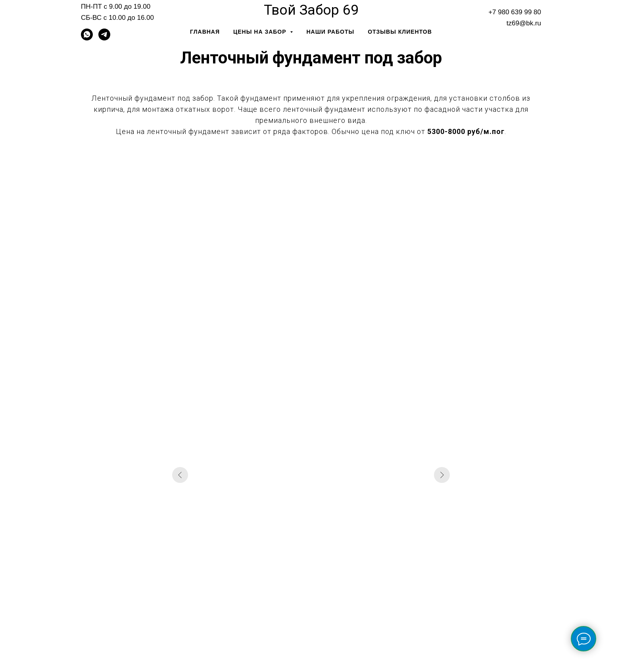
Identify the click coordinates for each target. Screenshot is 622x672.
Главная (205, 32)
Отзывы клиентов (400, 32)
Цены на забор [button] (261, 32)
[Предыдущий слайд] (180, 475)
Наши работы (330, 32)
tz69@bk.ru (524, 23)
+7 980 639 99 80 (515, 12)
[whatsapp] (87, 38)
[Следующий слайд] (442, 475)
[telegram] (104, 38)
